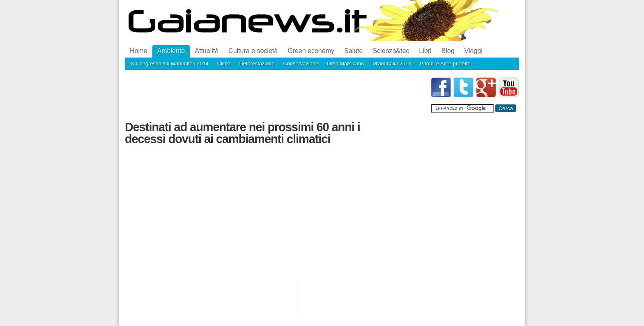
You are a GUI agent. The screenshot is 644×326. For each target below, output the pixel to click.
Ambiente (171, 51)
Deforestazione (257, 64)
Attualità (207, 51)
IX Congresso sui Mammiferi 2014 (169, 64)
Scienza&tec (391, 51)
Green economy (311, 51)
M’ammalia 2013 (392, 64)
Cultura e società (253, 51)
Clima (224, 64)
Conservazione (301, 64)
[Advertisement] (274, 96)
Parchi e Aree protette (445, 64)
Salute (353, 51)
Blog (448, 51)
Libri (425, 51)
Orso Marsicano (345, 64)
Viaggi (474, 51)
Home (139, 51)
